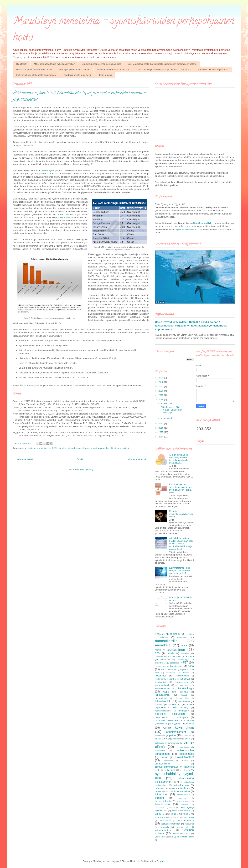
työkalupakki (162, 804)
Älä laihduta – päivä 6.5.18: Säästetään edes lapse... (171, 410)
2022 (161, 386)
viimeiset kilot (183, 827)
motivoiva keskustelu (170, 714)
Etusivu (81, 459)
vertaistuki (164, 827)
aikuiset (164, 637)
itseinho (186, 673)
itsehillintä (171, 673)
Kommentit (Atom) (84, 469)
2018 (161, 400)
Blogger (161, 861)
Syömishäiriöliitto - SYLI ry (189, 229)
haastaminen (177, 666)
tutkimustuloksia (163, 801)
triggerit (159, 798)
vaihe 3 (186, 814)
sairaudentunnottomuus (167, 767)
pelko (188, 739)
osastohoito (160, 736)
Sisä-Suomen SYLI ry (204, 223)
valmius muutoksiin (185, 817)
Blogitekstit (22, 64)
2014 (161, 437)
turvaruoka (182, 798)
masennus (174, 704)
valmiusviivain (165, 821)
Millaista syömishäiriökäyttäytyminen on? (181, 514)
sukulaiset (170, 770)
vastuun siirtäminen (171, 824)
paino (173, 735)
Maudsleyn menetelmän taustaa (113, 69)
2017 (161, 424)
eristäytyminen (161, 663)
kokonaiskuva (182, 682)
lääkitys (158, 704)
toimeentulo (160, 791)
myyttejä (176, 724)
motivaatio (184, 711)
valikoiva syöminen (164, 817)
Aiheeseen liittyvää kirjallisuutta (213, 69)
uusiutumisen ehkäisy (181, 811)
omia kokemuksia (179, 727)
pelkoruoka (159, 743)
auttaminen (176, 649)
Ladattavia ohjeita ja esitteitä (77, 75)
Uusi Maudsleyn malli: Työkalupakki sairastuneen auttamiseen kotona (162, 64)
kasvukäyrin (48, 170)
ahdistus (175, 634)
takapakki (159, 788)
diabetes (62, 448)
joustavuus (159, 679)
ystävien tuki (160, 837)
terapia (172, 788)
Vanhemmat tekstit (137, 459)
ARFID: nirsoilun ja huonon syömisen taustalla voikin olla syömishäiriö (179, 459)
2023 (161, 382)
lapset (86, 448)
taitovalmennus (181, 785)
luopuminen (161, 698)
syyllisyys (185, 770)
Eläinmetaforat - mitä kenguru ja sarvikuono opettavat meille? (180, 570)
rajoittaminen (160, 751)
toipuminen (162, 794)
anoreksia (163, 645)
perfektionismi (174, 743)
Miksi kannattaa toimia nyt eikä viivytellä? (54, 64)
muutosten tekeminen (166, 720)
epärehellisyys (183, 660)
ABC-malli (160, 634)
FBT (186, 663)
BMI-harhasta (66, 218)
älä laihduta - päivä (119, 448)
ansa (184, 645)
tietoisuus (185, 788)
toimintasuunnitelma (180, 791)
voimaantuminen (163, 830)
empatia (190, 656)
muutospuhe (182, 717)
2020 (161, 391)
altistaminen (183, 637)
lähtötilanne (184, 701)
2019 (161, 395)
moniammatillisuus (163, 711)
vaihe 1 (159, 814)
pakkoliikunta (177, 739)
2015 (161, 432)
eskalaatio (175, 663)
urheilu (172, 808)
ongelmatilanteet (176, 732)
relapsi (164, 757)
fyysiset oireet (161, 666)
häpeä (183, 669)
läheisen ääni (182, 698)
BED (54, 448)
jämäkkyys (185, 679)
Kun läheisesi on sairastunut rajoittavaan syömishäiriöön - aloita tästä (181, 488)
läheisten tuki (163, 701)
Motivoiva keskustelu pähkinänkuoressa (36, 75)
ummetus (185, 805)
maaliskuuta (167, 418)
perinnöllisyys (183, 747)
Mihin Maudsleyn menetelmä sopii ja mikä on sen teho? (163, 69)
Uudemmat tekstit (24, 459)
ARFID (158, 650)
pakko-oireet (161, 739)
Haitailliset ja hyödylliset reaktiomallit (34, 69)
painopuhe (103, 448)
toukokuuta (167, 403)
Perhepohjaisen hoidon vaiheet (75, 69)
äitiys (171, 837)
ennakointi (165, 659)
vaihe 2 (174, 814)
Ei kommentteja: (24, 443)
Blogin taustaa (105, 75)
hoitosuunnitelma (168, 669)
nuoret (94, 448)
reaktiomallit (187, 754)
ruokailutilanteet (184, 757)
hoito (191, 666)
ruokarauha (168, 761)
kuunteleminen (162, 688)
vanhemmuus (186, 820)
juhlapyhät (171, 679)
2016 (161, 428)
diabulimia (159, 657)
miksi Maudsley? (181, 708)
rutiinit (185, 761)
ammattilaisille (44, 448)
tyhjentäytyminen (183, 801)
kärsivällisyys (186, 688)
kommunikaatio (162, 685)
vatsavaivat (189, 824)
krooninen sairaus (183, 685)
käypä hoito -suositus (175, 692)
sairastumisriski (163, 764)
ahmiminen (30, 448)
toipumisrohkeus (183, 795)
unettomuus (160, 808)
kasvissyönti (160, 682)
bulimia (170, 653)
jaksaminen (161, 676)
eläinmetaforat (174, 656)
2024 (161, 378)
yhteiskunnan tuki (181, 834)
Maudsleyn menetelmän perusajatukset (101, 64)
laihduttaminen (75, 448)
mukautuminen (162, 717)
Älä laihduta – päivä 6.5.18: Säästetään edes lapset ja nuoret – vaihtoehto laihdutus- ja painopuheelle (181, 543)
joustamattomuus (182, 676)
